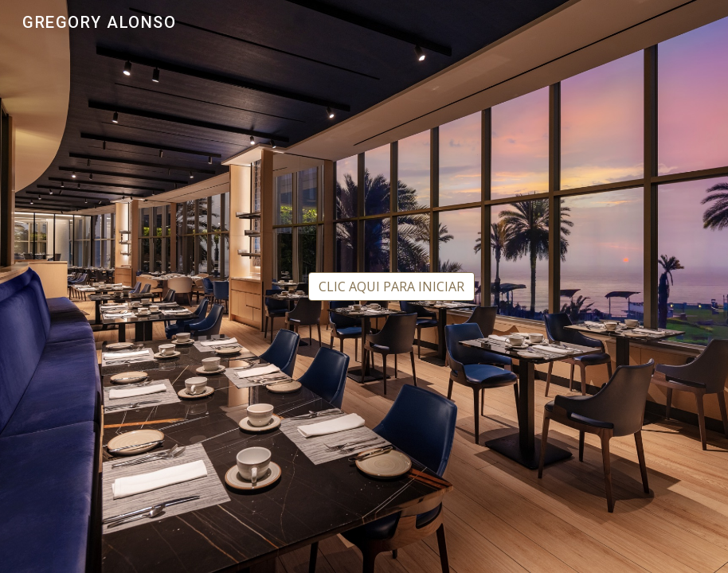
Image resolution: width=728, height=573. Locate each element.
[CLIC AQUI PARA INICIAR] (391, 286)
